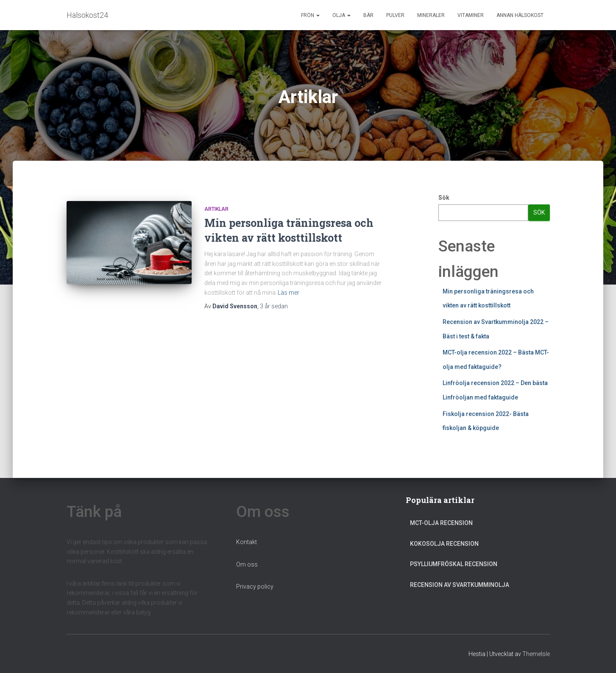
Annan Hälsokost (520, 15)
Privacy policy (255, 586)
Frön (310, 15)
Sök (444, 198)
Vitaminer (471, 15)
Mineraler (431, 15)
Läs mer (288, 293)
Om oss (247, 564)
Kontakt (247, 542)
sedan (274, 306)
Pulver (395, 15)
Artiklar (216, 209)
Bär (368, 15)
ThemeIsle (536, 654)
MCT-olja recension (441, 523)
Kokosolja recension (444, 544)
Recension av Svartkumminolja (460, 585)
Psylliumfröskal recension (454, 564)
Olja (341, 15)
